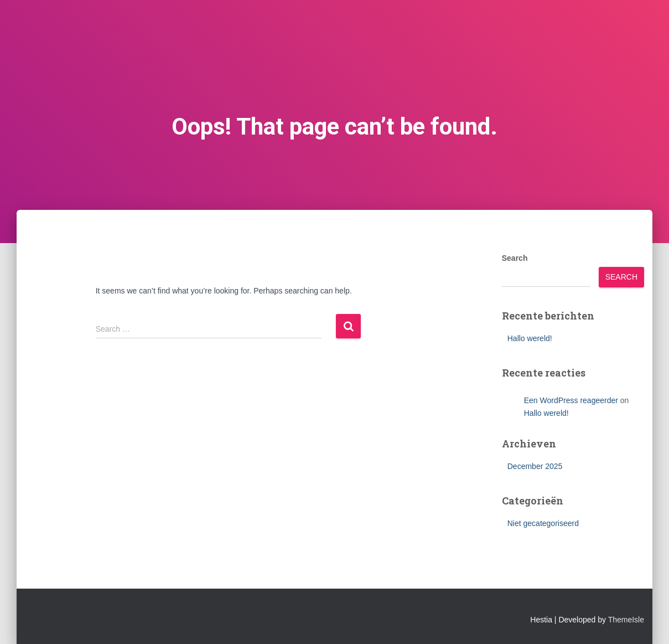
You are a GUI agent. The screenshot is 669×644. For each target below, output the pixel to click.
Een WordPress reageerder (571, 400)
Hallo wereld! (530, 338)
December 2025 (535, 466)
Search (515, 258)
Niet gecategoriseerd (543, 523)
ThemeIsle (626, 620)
